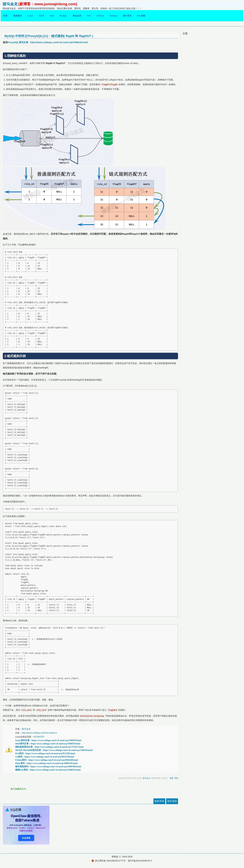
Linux (30, 16)
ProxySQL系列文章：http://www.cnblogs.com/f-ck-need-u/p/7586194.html (48, 42)
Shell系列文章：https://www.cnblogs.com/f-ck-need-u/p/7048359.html (48, 744)
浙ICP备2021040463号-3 (140, 861)
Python (100, 16)
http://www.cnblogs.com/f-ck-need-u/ (39, 733)
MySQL (63, 16)
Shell (41, 16)
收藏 (171, 778)
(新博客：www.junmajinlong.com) (48, 4)
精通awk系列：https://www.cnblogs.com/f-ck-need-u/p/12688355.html (48, 770)
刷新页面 (159, 801)
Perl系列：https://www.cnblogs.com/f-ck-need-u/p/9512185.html (45, 753)
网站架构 (77, 16)
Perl (89, 16)
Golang (113, 16)
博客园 (115, 857)
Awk (52, 16)
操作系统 (127, 16)
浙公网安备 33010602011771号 (108, 861)
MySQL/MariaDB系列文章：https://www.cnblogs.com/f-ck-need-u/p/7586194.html (54, 750)
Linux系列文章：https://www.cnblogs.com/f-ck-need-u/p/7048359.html (48, 740)
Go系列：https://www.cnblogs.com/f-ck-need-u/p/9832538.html (45, 757)
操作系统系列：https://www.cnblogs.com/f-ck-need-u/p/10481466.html (48, 767)
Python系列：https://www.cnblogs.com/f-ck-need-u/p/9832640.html (47, 760)
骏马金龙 (10, 4)
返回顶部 (172, 801)
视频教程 (17, 16)
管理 (5, 16)
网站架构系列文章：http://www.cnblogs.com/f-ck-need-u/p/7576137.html (49, 747)
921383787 (39, 737)
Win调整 (141, 16)
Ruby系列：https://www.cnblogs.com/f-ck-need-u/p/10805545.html (46, 763)
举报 (176, 778)
